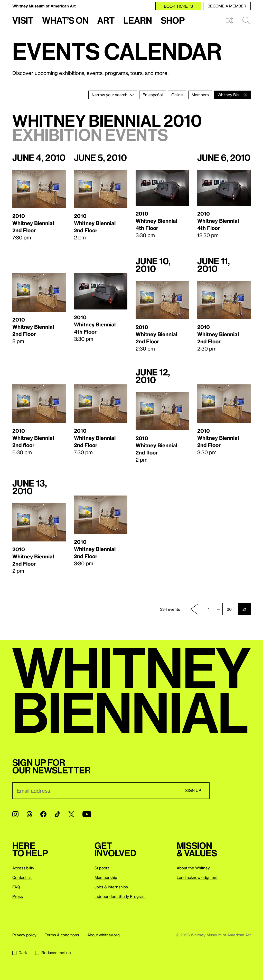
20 (229, 609)
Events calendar (117, 51)
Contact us (22, 877)
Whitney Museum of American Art (44, 6)
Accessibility (23, 868)
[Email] (95, 791)
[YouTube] (87, 814)
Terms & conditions (62, 935)
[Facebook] (43, 814)
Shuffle (229, 21)
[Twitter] (71, 814)
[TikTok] (57, 814)
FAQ (16, 887)
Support (102, 868)
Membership (106, 877)
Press (18, 896)
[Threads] (29, 814)
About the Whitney (193, 868)
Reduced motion (53, 953)
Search (246, 21)
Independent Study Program (120, 896)
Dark (20, 953)
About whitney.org (104, 935)
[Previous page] (194, 609)
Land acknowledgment (197, 877)
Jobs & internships (111, 887)
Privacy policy (24, 935)
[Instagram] (15, 814)
